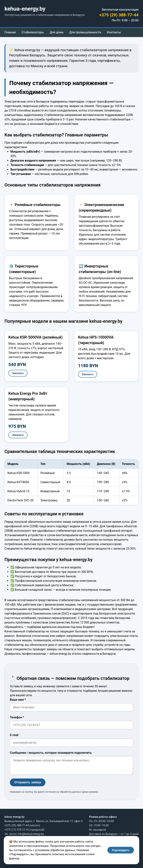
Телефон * (17, 717)
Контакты (114, 32)
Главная (10, 32)
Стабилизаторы (33, 32)
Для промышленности (85, 32)
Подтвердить (121, 850)
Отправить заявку (28, 782)
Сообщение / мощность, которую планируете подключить (51, 753)
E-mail (14, 735)
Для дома (57, 32)
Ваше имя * (18, 700)
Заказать (18, 373)
